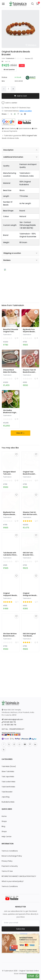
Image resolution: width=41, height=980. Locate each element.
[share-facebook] (8, 114)
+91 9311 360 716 (10, 722)
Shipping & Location (20, 253)
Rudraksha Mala (8, 802)
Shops (4, 821)
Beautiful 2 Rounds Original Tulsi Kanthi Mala (11, 332)
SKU (3, 81)
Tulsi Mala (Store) (9, 766)
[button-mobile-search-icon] (32, 4)
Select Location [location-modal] (26, 111)
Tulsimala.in (10, 58)
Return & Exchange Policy (12, 856)
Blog (3, 826)
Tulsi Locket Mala (8, 782)
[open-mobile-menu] (3, 4)
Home (4, 816)
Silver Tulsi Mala (8, 771)
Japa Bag (6, 797)
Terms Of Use (7, 871)
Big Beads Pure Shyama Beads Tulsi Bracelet (29, 332)
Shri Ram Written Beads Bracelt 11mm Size (10, 636)
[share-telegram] (25, 114)
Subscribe (21, 929)
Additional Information (20, 157)
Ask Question (9, 70)
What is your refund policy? (13, 881)
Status (4, 77)
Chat (31, 976)
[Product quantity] (8, 89)
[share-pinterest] (18, 114)
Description (20, 150)
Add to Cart (20, 96)
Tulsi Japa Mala (8, 776)
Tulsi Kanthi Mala (8, 787)
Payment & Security (10, 866)
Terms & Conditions (10, 851)
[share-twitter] (11, 114)
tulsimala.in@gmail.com (13, 719)
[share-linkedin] (22, 114)
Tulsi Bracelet (7, 792)
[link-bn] (21, 282)
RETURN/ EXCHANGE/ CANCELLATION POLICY (19, 876)
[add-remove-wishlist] (16, 312)
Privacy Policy (7, 861)
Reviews (20, 260)
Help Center (7, 836)
